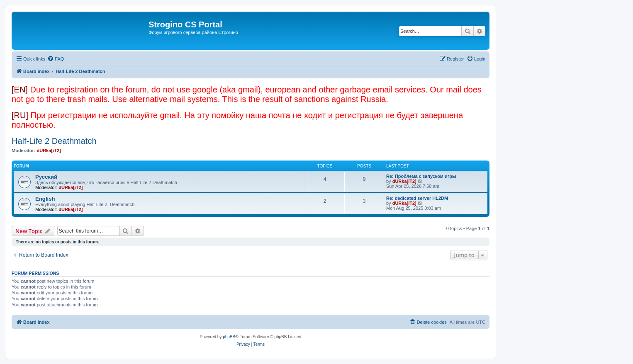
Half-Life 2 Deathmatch (54, 141)
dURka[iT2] (49, 150)
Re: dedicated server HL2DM (417, 198)
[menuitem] (56, 59)
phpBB (229, 337)
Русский (46, 177)
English (45, 199)
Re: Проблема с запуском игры (421, 176)
